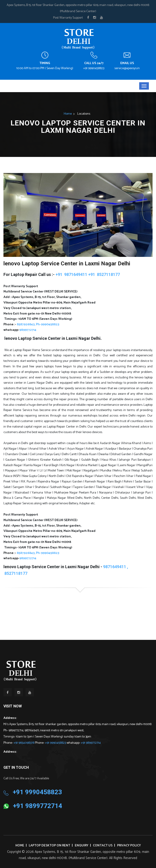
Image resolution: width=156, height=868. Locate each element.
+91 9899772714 (91, 743)
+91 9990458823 (94, 68)
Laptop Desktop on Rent (49, 846)
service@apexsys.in (127, 68)
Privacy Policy (129, 846)
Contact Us (103, 846)
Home (68, 114)
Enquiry (82, 846)
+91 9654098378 (24, 743)
